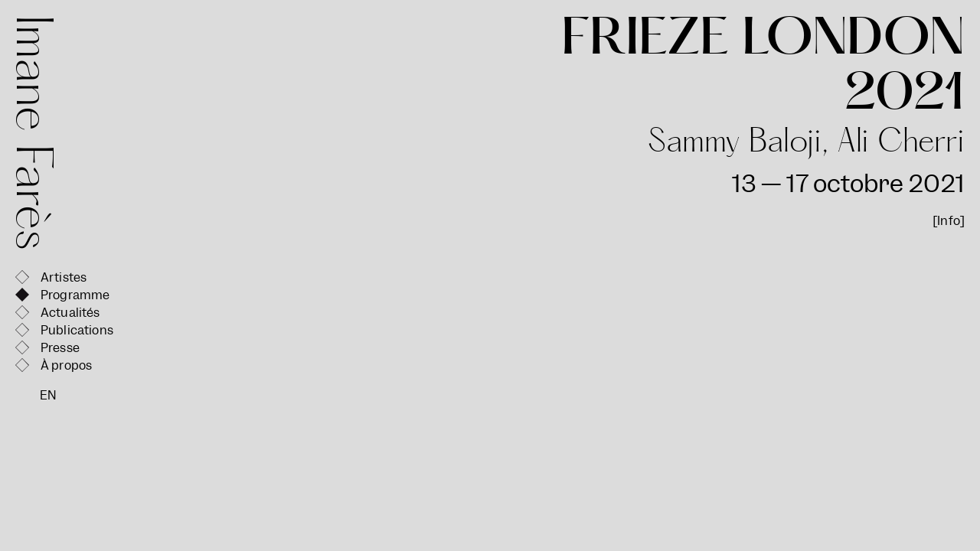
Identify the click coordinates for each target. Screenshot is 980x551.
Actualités (70, 313)
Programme (75, 295)
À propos (66, 365)
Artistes (64, 277)
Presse (60, 348)
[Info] (949, 221)
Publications (77, 330)
